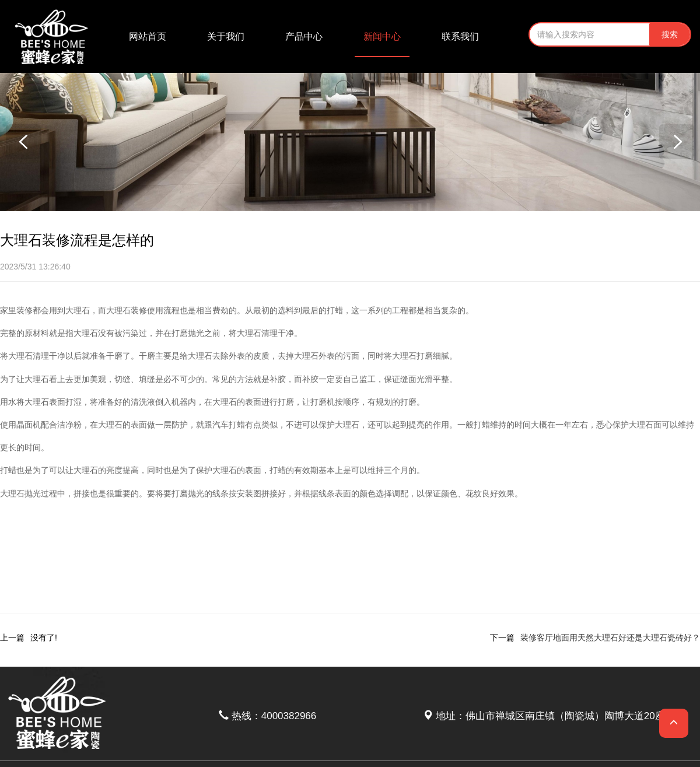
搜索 (670, 34)
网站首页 (148, 36)
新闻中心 (382, 36)
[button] (677, 142)
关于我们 (226, 36)
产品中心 (304, 36)
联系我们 (460, 36)
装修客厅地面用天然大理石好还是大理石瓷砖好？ (610, 638)
